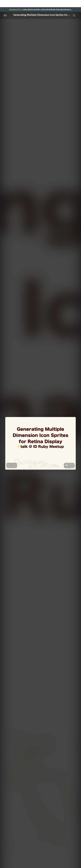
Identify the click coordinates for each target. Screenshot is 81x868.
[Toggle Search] (74, 15)
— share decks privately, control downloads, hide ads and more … (40, 9)
